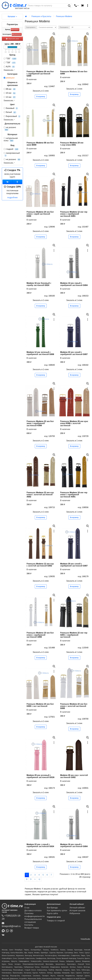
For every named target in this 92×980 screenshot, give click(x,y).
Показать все (10, 70)
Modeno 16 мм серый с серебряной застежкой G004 (74, 845)
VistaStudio (85, 939)
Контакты (29, 925)
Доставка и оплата (33, 911)
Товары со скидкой (56, 921)
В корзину (41, 97)
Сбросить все (12, 39)
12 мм (10, 97)
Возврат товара (32, 928)
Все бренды (52, 908)
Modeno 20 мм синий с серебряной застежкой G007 (74, 565)
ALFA (9, 67)
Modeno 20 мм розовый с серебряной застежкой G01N (40, 776)
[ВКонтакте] (4, 935)
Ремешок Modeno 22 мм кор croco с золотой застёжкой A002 (40, 495)
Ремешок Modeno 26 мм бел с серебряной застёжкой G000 (40, 74)
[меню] (88, 6)
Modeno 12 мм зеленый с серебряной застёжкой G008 (40, 353)
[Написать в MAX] (4, 930)
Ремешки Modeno (64, 16)
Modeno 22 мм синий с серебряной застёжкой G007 (74, 353)
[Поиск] (47, 6)
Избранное (75, 913)
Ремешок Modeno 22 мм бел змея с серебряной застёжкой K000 (40, 423)
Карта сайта (52, 913)
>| (39, 879)
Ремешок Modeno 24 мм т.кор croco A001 (72, 144)
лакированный (12, 154)
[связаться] (76, 6)
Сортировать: (31, 27)
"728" (10, 63)
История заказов (77, 911)
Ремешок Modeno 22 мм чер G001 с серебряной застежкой (74, 635)
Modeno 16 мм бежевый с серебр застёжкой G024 (39, 284)
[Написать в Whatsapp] (8, 930)
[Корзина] (82, 6)
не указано (10, 129)
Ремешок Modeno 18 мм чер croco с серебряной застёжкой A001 (74, 495)
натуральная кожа (11, 139)
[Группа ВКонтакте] (7, 182)
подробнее (12, 197)
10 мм (10, 93)
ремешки (17, 34)
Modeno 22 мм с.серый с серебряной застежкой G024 (40, 845)
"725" (10, 59)
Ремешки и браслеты (41, 16)
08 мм (10, 89)
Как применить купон (57, 911)
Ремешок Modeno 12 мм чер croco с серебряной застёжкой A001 (74, 214)
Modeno (15, 30)
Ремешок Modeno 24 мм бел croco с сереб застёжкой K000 (40, 214)
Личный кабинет (77, 908)
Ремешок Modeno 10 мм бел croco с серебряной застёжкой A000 (40, 635)
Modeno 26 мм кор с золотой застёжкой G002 (74, 776)
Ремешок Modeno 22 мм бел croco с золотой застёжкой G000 (74, 706)
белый (10, 112)
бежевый (11, 108)
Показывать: (64, 27)
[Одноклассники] (17, 182)
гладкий (11, 149)
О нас (27, 908)
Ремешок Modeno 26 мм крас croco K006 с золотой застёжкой (74, 423)
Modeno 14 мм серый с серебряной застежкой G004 (74, 284)
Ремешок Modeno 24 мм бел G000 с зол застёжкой (40, 705)
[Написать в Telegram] (12, 930)
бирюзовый (12, 116)
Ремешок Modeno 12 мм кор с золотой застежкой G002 (40, 565)
